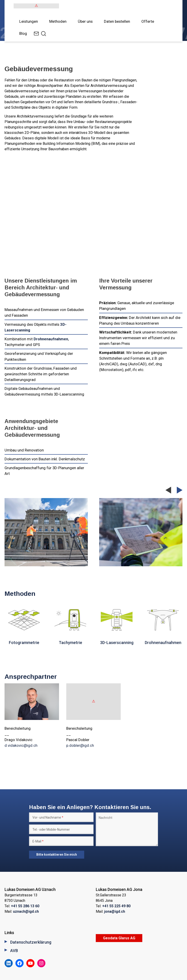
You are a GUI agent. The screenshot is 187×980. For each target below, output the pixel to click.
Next (180, 490)
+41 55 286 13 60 (25, 906)
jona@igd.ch (115, 911)
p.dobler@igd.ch (80, 745)
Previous (168, 492)
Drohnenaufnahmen (51, 339)
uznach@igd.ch (26, 911)
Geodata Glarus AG (119, 938)
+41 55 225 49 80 (116, 906)
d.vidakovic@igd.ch (21, 745)
